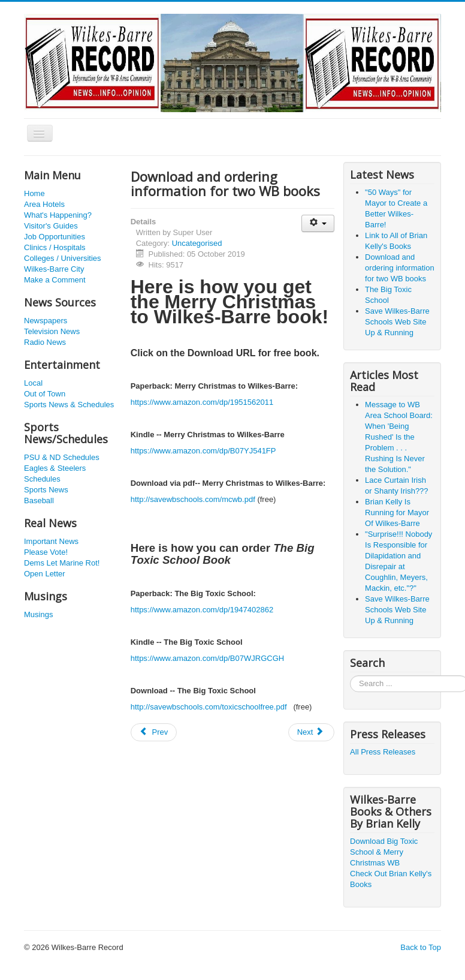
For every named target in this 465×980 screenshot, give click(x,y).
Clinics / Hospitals (55, 247)
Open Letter (45, 574)
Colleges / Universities (63, 258)
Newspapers (46, 321)
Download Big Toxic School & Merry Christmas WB (384, 852)
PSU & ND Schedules (62, 457)
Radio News (45, 342)
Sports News (46, 490)
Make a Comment (55, 280)
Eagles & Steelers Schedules (55, 474)
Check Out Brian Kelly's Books (391, 879)
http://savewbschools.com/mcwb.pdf (193, 499)
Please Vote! (46, 552)
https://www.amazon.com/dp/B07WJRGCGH (207, 658)
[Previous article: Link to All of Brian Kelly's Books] (154, 732)
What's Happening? (58, 215)
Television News (52, 331)
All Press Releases (383, 752)
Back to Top (421, 947)
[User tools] (318, 223)
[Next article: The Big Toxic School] (312, 732)
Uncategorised (197, 243)
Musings (38, 614)
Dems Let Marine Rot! (62, 563)
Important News (51, 541)
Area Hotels (44, 204)
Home (34, 193)
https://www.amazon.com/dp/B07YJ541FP (203, 451)
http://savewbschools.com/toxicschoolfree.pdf (209, 707)
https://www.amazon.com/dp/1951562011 (202, 402)
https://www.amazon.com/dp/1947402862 (202, 610)
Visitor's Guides (51, 226)
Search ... (350, 676)
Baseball (39, 500)
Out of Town (45, 394)
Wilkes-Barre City (54, 269)
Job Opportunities (55, 237)
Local (33, 383)
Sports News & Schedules (69, 405)
